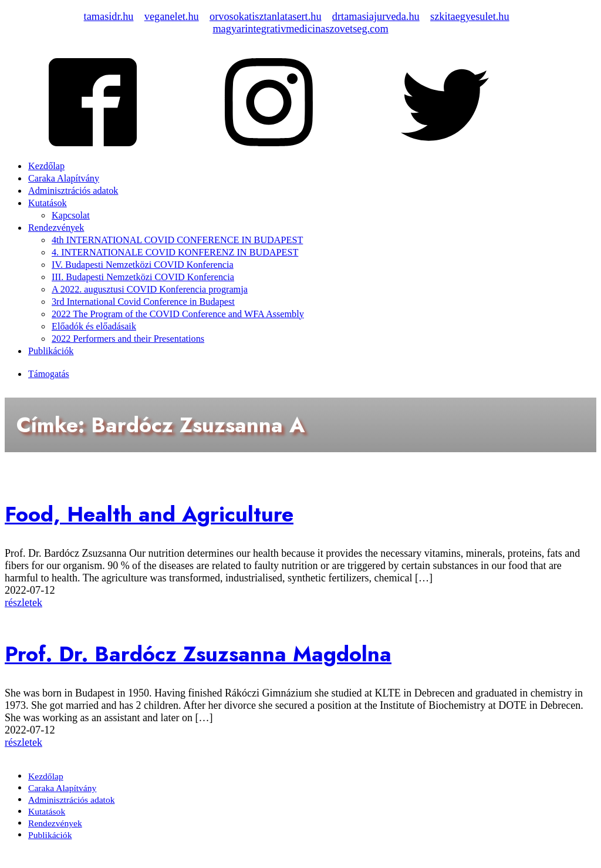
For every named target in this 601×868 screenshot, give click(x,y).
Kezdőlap (46, 166)
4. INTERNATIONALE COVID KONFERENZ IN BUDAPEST (175, 253)
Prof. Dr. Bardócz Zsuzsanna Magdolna (198, 654)
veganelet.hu (172, 16)
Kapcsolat (71, 216)
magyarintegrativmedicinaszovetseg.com (300, 29)
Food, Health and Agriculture (149, 514)
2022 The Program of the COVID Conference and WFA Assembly (178, 314)
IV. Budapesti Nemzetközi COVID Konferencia (143, 265)
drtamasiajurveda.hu (376, 16)
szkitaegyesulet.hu (470, 16)
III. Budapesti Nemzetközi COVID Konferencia (143, 277)
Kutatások (48, 203)
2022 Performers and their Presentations (128, 339)
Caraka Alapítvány (64, 179)
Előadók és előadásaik (94, 327)
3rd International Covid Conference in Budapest (143, 302)
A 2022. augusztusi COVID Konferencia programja (150, 290)
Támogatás (49, 374)
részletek (23, 603)
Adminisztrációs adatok (73, 191)
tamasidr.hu (109, 16)
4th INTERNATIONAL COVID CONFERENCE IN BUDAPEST (177, 240)
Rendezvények (56, 228)
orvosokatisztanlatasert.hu (266, 16)
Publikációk (51, 351)
